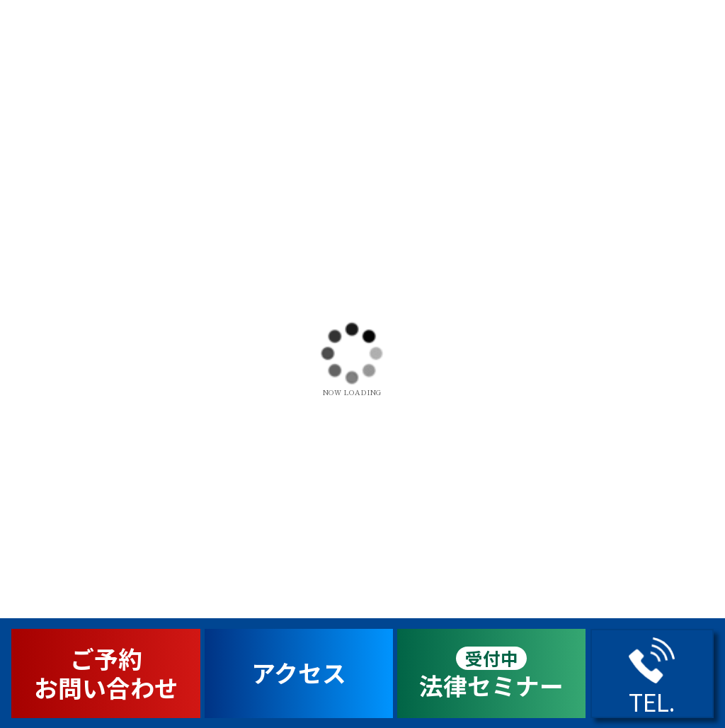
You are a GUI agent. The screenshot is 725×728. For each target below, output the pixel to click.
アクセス (299, 672)
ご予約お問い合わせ (106, 673)
